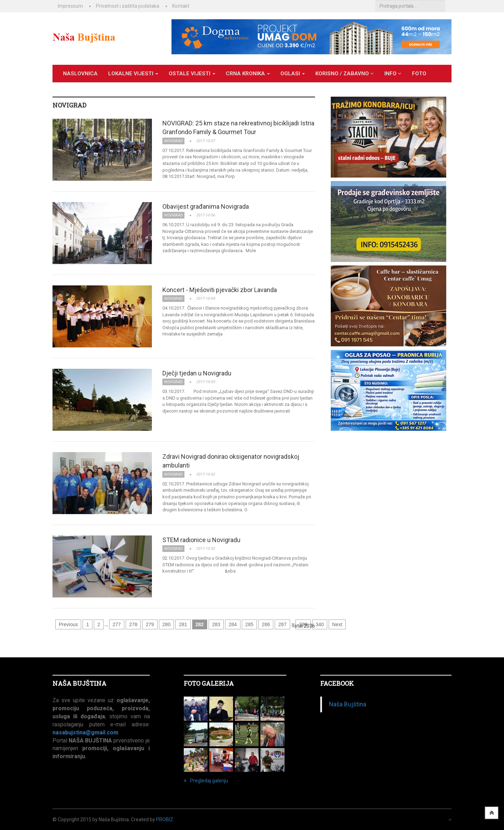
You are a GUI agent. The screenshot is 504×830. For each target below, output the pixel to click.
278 (133, 624)
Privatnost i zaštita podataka (128, 6)
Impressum (70, 6)
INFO (393, 74)
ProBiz (165, 819)
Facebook (337, 683)
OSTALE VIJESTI (192, 74)
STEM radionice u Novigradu (201, 540)
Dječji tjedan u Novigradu (197, 373)
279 (150, 624)
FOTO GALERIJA (209, 683)
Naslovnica (80, 74)
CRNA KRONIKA (248, 74)
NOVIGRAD (69, 105)
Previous (68, 624)
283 (216, 624)
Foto (419, 74)
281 (183, 624)
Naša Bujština (348, 704)
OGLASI (293, 74)
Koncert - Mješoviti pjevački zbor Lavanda (220, 290)
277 (117, 624)
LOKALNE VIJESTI (133, 74)
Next (337, 624)
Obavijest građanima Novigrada (206, 206)
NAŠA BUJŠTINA (79, 683)
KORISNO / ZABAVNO (345, 74)
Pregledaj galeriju (206, 781)
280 (166, 624)
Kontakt (181, 6)
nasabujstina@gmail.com (85, 732)
